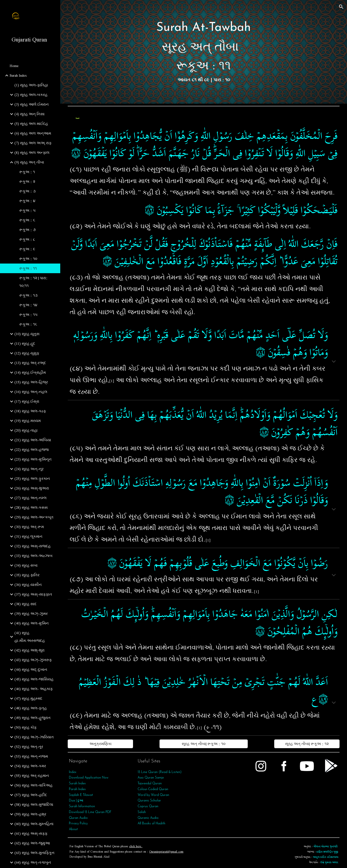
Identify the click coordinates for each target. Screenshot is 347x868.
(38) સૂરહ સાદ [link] (26, 604)
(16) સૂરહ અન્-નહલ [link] (31, 392)
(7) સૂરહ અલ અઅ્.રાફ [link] (33, 143)
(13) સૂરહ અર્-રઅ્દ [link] (30, 363)
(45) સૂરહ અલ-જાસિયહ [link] (34, 679)
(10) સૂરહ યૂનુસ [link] (27, 334)
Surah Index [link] (18, 75)
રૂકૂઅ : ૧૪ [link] (28, 305)
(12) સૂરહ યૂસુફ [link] (27, 353)
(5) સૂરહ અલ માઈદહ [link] (31, 124)
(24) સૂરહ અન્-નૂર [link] (29, 469)
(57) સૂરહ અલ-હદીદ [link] (31, 795)
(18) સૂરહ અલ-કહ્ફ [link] (30, 411)
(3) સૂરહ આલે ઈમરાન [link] (32, 104)
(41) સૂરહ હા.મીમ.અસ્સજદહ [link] (30, 637)
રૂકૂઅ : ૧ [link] (27, 172)
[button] (341, 7)
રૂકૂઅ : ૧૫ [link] (28, 315)
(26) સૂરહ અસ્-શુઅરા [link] (32, 488)
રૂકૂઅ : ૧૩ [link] (28, 295)
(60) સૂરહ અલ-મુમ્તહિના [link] (34, 824)
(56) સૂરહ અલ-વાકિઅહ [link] (33, 785)
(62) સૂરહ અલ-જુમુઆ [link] (32, 843)
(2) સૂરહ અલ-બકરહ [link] (31, 95)
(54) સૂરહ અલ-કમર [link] (30, 766)
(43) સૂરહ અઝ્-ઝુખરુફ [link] (33, 660)
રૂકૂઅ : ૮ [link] (27, 239)
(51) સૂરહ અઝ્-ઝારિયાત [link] (34, 737)
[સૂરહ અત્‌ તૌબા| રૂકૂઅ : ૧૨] (307, 744)
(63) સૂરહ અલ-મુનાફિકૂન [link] (34, 853)
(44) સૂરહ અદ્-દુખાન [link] (31, 670)
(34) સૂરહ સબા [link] (26, 565)
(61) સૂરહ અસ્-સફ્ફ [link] (31, 834)
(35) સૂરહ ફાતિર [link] (27, 575)
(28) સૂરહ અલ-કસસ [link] (31, 508)
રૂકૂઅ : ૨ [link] (27, 182)
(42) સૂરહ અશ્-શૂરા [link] (30, 650)
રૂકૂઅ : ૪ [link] (27, 201)
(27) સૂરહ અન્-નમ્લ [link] (30, 498)
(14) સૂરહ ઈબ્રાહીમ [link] (30, 373)
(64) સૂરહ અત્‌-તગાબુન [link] (33, 862)
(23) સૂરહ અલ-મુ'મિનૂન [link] (33, 459)
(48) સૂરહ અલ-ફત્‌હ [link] (31, 708)
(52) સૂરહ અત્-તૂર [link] (29, 747)
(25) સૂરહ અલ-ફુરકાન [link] (32, 479)
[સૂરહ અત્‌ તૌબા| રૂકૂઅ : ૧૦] (204, 744)
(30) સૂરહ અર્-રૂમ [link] (29, 527)
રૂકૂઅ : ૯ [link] (27, 249)
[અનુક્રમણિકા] (100, 744)
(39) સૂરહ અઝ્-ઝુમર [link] (31, 614)
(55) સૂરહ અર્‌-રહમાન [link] (32, 776)
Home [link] (14, 66)
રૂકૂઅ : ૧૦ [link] (28, 259)
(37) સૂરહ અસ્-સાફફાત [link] (33, 594)
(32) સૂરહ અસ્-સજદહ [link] (33, 546)
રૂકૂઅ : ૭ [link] (27, 230)
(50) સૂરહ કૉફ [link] (26, 727)
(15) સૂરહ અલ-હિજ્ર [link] (31, 382)
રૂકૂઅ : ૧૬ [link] (28, 324)
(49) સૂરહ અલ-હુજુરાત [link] (33, 718)
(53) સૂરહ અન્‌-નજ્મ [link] (31, 756)
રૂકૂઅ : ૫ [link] (27, 210)
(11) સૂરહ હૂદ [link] (25, 344)
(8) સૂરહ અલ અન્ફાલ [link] (32, 153)
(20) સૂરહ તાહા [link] (26, 430)
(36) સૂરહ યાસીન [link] (28, 585)
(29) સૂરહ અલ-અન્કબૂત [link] (34, 517)
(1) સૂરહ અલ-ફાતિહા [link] (31, 85)
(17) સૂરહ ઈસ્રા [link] (27, 401)
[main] (204, 52)
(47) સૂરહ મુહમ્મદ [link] (28, 698)
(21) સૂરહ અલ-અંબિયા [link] (33, 440)
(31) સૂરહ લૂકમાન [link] (28, 536)
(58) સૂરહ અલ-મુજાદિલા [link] (34, 805)
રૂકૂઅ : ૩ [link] (27, 191)
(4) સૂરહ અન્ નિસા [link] (30, 114)
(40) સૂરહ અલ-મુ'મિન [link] (32, 623)
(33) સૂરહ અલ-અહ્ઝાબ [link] (33, 556)
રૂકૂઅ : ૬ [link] (27, 220)
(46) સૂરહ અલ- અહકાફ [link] (34, 689)
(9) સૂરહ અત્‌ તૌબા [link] (29, 162)
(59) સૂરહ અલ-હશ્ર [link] (30, 814)
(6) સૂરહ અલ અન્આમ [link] (33, 133)
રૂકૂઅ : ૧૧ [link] (28, 268)
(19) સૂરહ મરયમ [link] (28, 421)
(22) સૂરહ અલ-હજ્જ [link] (32, 450)
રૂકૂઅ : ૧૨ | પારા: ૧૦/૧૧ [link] (33, 282)
